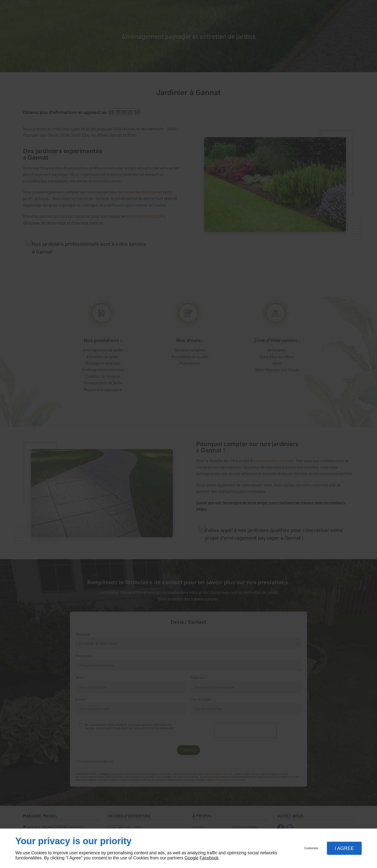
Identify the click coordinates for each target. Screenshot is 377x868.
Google (191, 858)
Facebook (209, 858)
